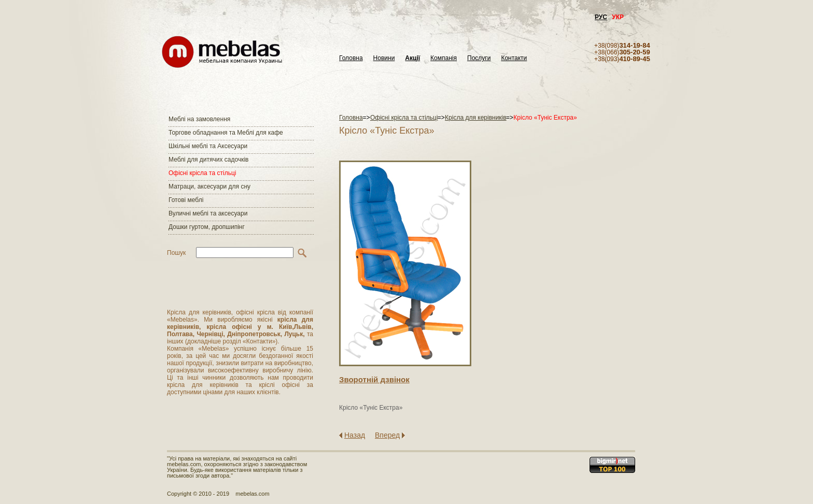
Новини (384, 58)
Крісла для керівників (476, 118)
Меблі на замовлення (199, 119)
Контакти (514, 58)
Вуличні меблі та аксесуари (208, 213)
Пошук (176, 253)
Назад (355, 435)
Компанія (444, 58)
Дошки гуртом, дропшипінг (207, 227)
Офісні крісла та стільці (202, 173)
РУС (601, 17)
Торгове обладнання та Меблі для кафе (226, 133)
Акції (412, 58)
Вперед (387, 435)
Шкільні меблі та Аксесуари (208, 146)
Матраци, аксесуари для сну (209, 186)
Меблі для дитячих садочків (208, 160)
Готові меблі (186, 200)
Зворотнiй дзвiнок (374, 379)
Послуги (479, 58)
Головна (351, 58)
